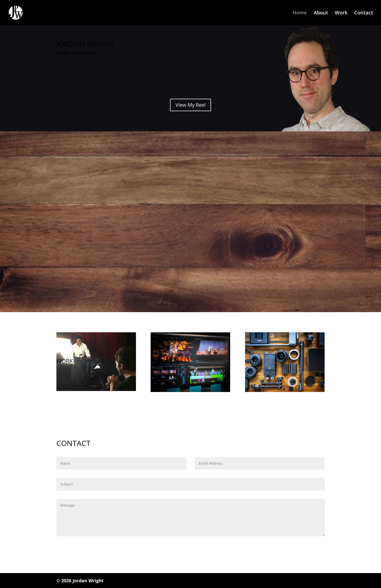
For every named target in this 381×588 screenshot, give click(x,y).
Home (300, 13)
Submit (311, 547)
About (321, 13)
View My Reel (190, 105)
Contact (364, 13)
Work (341, 13)
